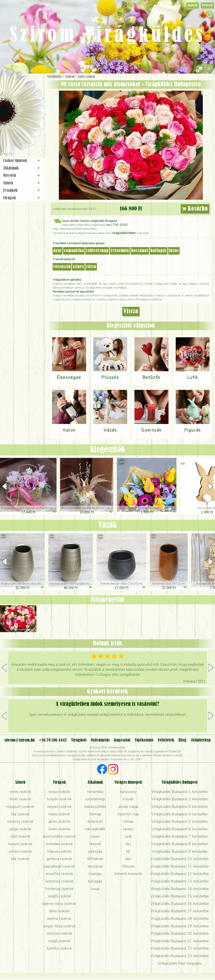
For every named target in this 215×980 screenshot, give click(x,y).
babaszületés (95, 806)
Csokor (26, 94)
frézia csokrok (59, 814)
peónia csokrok (59, 918)
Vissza (131, 311)
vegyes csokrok (59, 806)
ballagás (159, 251)
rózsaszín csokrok (20, 806)
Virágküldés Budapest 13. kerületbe (180, 881)
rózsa (91, 267)
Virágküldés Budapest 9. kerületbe (180, 851)
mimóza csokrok (59, 933)
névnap (95, 814)
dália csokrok (59, 911)
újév (128, 859)
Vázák (107, 525)
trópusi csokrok (59, 851)
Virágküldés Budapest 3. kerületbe (180, 806)
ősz (128, 844)
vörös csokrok (20, 792)
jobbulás (95, 851)
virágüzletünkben (124, 233)
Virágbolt (22, 133)
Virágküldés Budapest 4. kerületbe (180, 814)
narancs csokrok (20, 821)
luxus (174, 251)
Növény (30, 103)
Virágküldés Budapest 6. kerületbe (180, 829)
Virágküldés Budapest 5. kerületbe (180, 821)
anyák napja (128, 806)
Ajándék (17, 86)
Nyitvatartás (100, 740)
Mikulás (128, 866)
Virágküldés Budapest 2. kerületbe (180, 799)
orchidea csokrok (59, 844)
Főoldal (10, 83)
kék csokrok (20, 859)
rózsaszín (62, 267)
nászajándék (95, 829)
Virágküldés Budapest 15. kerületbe (180, 896)
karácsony (128, 792)
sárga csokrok (20, 829)
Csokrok (70, 77)
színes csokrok (20, 851)
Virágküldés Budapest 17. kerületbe (180, 911)
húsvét (128, 799)
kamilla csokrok (59, 948)
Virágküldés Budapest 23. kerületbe (180, 956)
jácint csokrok (59, 821)
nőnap (128, 821)
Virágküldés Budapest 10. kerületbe (180, 859)
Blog (182, 740)
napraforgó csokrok (59, 866)
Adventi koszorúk (128, 874)
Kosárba (195, 209)
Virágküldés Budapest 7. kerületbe (180, 836)
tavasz (128, 829)
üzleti (95, 836)
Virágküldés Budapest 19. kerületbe (180, 926)
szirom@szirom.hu (19, 740)
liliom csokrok (59, 829)
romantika (74, 251)
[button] (211, 486)
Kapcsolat (122, 740)
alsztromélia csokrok (59, 836)
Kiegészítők (108, 450)
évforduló (120, 251)
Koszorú (27, 123)
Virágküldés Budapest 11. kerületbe (180, 866)
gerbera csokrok (59, 859)
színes (78, 267)
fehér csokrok (20, 799)
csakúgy (95, 874)
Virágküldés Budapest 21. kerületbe (180, 941)
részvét (95, 844)
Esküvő (31, 113)
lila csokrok (20, 814)
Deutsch (207, 5)
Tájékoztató (144, 740)
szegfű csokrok (59, 896)
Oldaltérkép (201, 740)
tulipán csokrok (59, 799)
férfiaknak (95, 859)
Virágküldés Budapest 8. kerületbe (180, 844)
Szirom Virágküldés (107, 36)
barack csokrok (20, 844)
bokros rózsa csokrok (59, 904)
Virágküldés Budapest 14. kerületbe (180, 889)
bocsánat (140, 251)
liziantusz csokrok (59, 881)
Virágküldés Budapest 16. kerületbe (180, 904)
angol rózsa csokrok (59, 926)
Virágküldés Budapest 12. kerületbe (180, 874)
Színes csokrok (86, 77)
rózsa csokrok (59, 792)
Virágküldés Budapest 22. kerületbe (180, 948)
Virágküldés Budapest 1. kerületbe (180, 792)
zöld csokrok (20, 836)
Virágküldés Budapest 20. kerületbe (180, 933)
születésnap (97, 251)
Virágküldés (54, 77)
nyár (58, 251)
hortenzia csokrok (59, 889)
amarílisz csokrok (59, 874)
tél (128, 851)
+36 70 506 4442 (53, 740)
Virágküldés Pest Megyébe (180, 963)
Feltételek (166, 740)
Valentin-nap (128, 814)
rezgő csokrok (59, 941)
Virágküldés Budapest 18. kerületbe (180, 918)
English (192, 5)
